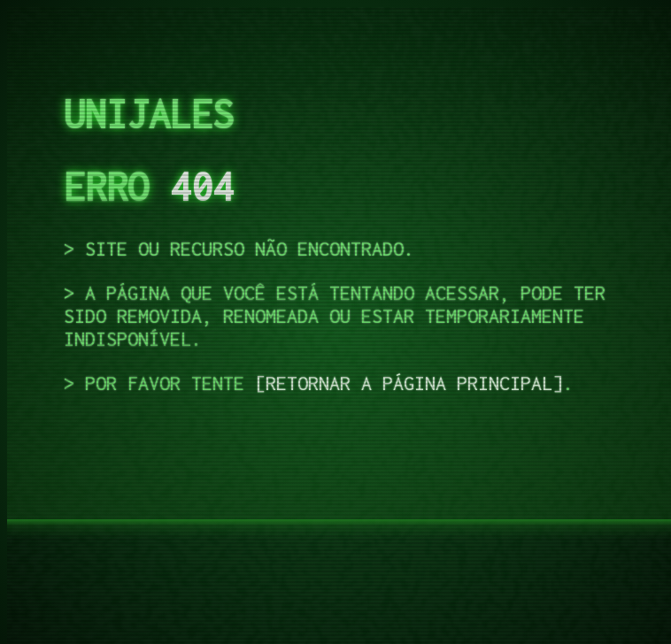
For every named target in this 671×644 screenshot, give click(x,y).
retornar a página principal (409, 383)
